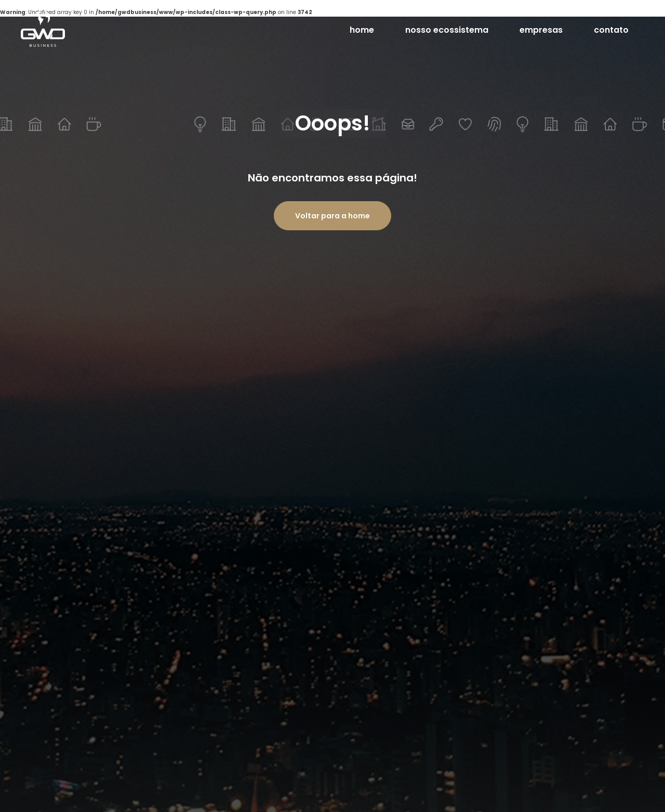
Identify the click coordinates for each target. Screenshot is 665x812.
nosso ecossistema (447, 30)
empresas (541, 33)
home (362, 30)
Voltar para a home (332, 216)
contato (611, 30)
